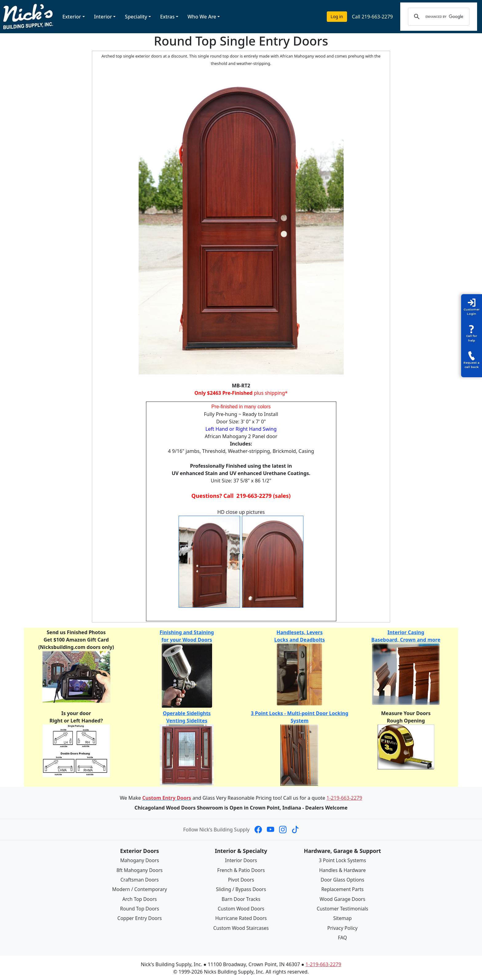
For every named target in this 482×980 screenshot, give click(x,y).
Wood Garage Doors (342, 898)
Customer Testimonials (342, 908)
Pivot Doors (241, 879)
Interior (103, 17)
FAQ (342, 936)
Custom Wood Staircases (241, 927)
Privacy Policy (343, 927)
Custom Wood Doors (241, 908)
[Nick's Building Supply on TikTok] (295, 830)
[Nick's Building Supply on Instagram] (283, 830)
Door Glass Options (342, 879)
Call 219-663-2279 (372, 17)
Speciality (136, 17)
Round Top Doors (140, 908)
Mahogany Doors (139, 860)
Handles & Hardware (342, 870)
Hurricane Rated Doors (241, 918)
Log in (337, 16)
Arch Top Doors (139, 898)
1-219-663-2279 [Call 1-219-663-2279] (344, 798)
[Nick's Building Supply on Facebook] (258, 830)
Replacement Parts (342, 889)
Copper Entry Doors (140, 918)
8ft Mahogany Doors (140, 870)
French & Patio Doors (241, 870)
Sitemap (342, 918)
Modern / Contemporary (140, 889)
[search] (445, 17)
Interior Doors (241, 860)
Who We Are (202, 17)
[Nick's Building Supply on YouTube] (271, 830)
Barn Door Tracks (241, 898)
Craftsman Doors (140, 879)
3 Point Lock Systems (342, 860)
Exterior (72, 17)
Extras (167, 17)
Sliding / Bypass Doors (241, 889)
